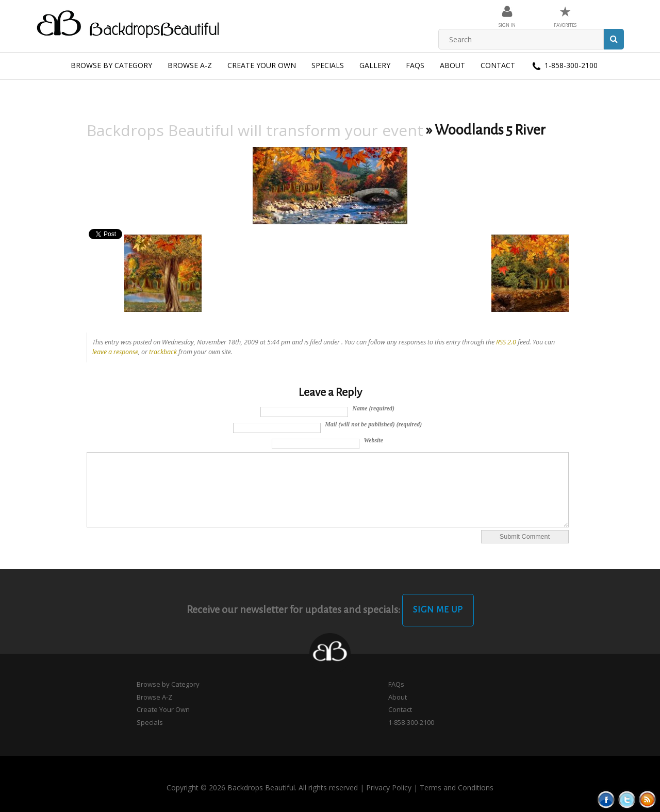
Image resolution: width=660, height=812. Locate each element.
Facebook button (606, 799)
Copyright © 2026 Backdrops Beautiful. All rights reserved (262, 788)
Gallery (375, 65)
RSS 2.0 (506, 342)
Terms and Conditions (457, 788)
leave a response (115, 352)
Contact (498, 65)
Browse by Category (111, 65)
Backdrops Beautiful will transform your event (255, 130)
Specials (328, 65)
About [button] (452, 65)
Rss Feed (647, 799)
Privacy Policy (389, 788)
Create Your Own (262, 65)
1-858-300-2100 (564, 66)
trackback (163, 352)
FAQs (415, 65)
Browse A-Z (190, 65)
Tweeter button (627, 799)
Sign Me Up (438, 610)
